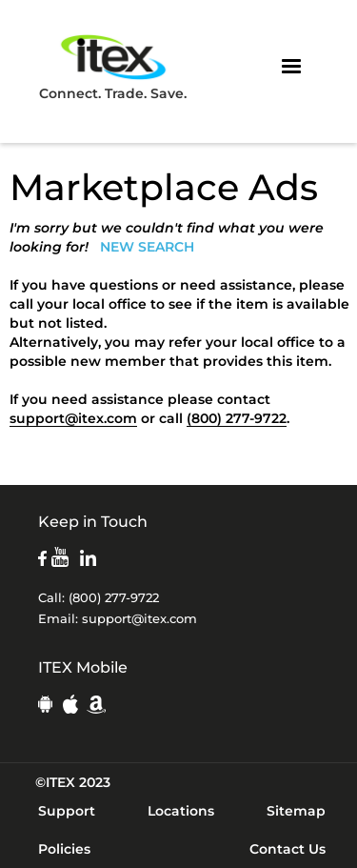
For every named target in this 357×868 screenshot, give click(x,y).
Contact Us (288, 849)
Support (67, 811)
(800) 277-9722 (237, 418)
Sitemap (296, 811)
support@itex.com (73, 418)
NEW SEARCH (147, 247)
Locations (181, 811)
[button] (291, 67)
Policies (64, 849)
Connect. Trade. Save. (113, 66)
